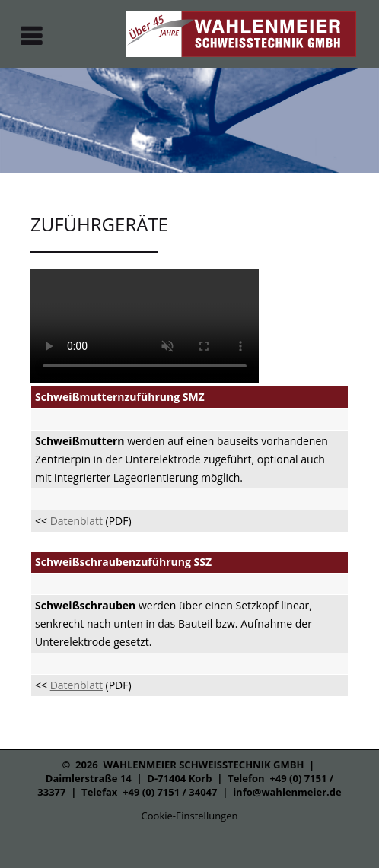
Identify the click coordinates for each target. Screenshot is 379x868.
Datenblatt (76, 521)
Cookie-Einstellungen (190, 816)
